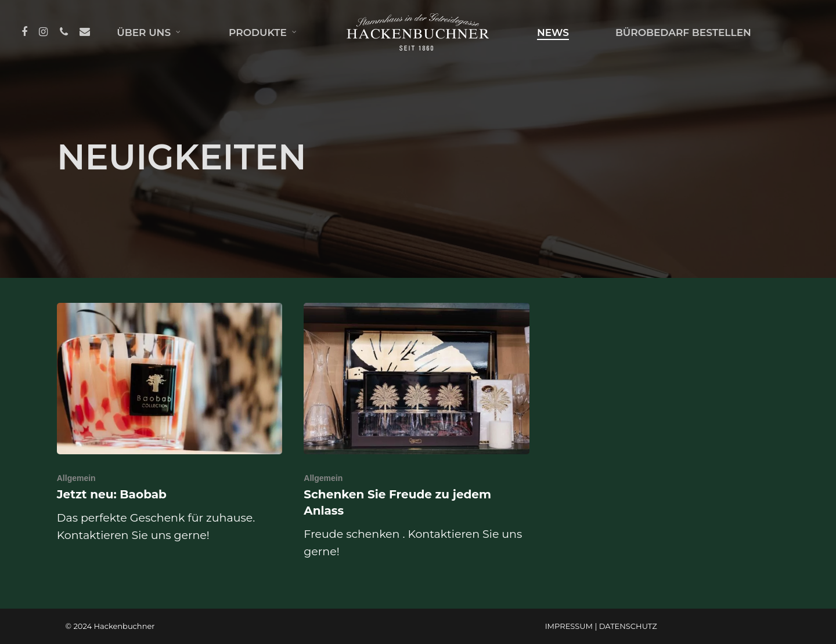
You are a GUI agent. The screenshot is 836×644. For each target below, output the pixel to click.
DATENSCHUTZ (628, 626)
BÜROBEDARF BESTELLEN (683, 32)
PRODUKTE (263, 32)
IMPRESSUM (569, 626)
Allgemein (76, 478)
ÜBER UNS (149, 32)
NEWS (553, 32)
